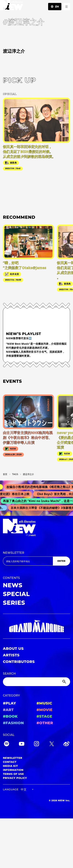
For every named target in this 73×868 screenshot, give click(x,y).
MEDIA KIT (10, 766)
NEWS (13, 585)
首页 (5, 474)
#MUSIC (44, 703)
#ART (8, 710)
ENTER (61, 561)
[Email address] (28, 561)
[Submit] (65, 682)
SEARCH (9, 674)
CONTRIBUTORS (19, 662)
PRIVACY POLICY (15, 778)
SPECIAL (16, 594)
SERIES (14, 603)
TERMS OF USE (13, 774)
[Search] (36, 682)
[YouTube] (22, 744)
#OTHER (45, 723)
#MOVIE (44, 710)
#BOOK (10, 716)
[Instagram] (36, 744)
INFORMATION (13, 770)
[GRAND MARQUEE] (36, 626)
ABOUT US (13, 649)
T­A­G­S (15, 474)
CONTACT (10, 762)
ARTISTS (11, 655)
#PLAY (9, 703)
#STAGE (44, 716)
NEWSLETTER (14, 553)
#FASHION (13, 723)
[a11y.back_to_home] (12, 6)
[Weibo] (66, 744)
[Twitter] (52, 744)
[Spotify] (7, 744)
